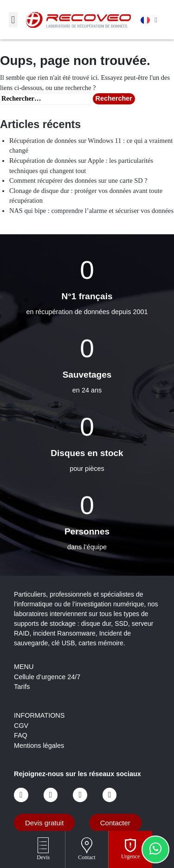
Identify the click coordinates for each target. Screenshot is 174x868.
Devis (43, 857)
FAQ (21, 735)
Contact (87, 857)
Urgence (130, 856)
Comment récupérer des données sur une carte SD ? (78, 180)
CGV (21, 726)
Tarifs (22, 687)
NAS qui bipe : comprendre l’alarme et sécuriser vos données (91, 211)
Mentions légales (39, 746)
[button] (13, 20)
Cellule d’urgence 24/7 (47, 677)
